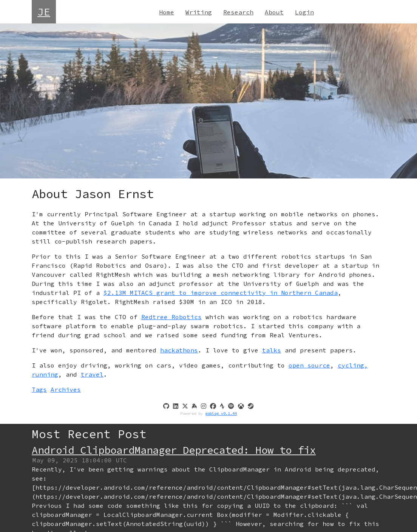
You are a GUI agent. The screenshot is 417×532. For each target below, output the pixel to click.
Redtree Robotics (171, 317)
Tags (39, 389)
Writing (199, 12)
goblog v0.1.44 (221, 413)
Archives (66, 389)
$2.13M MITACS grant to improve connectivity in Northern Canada (221, 293)
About (274, 12)
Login (304, 12)
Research (238, 12)
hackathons (179, 350)
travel (92, 374)
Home (167, 12)
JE (44, 12)
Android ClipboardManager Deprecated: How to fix (174, 450)
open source (309, 365)
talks (272, 350)
